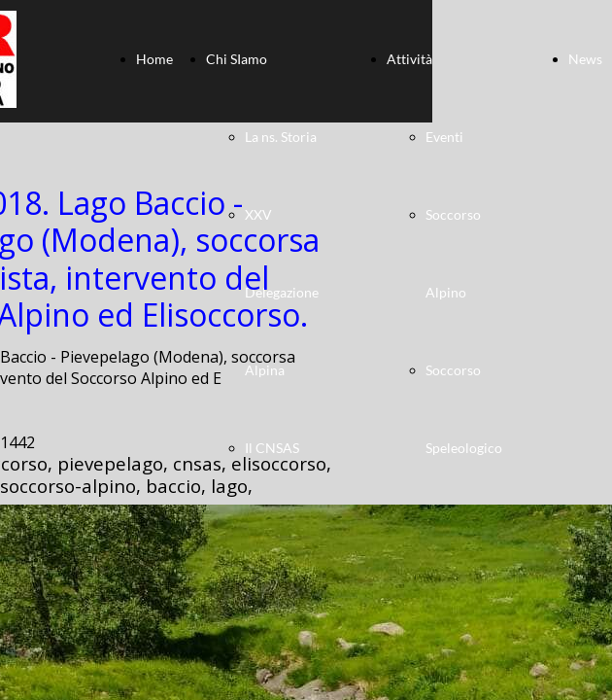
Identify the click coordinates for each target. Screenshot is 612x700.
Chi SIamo (237, 59)
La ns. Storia (281, 137)
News (585, 59)
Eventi (444, 137)
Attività (409, 59)
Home (154, 59)
